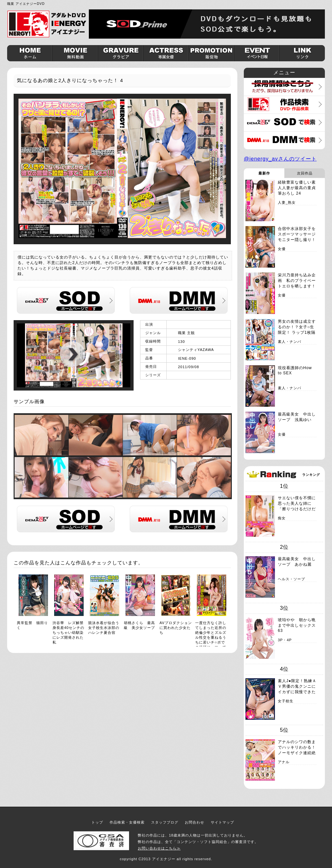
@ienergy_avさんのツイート (280, 159)
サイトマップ (222, 822)
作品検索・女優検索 (127, 822)
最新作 (264, 173)
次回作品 (305, 173)
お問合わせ (195, 822)
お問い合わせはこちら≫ (159, 848)
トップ (97, 822)
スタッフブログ (165, 822)
